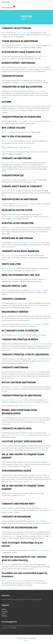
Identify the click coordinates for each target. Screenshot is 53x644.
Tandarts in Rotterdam (23, 33)
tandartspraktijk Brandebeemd (37, 344)
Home (23, 19)
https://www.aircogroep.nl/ (16, 147)
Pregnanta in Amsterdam (23, 204)
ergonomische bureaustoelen (34, 324)
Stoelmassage (9, 141)
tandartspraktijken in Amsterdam (14, 400)
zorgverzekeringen (7, 499)
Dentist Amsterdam (37, 290)
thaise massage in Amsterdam (29, 46)
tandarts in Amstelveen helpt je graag (17, 435)
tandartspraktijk (31, 180)
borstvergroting (12, 228)
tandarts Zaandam (23, 303)
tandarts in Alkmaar (11, 191)
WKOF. (23, 495)
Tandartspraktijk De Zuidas (12, 163)
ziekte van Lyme (12, 268)
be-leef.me (7, 564)
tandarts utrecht (36, 359)
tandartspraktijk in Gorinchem (26, 121)
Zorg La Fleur (12, 110)
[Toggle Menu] (49, 7)
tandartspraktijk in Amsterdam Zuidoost (29, 243)
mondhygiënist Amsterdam (36, 67)
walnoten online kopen (12, 217)
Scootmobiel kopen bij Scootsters (15, 581)
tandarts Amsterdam (19, 335)
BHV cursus (8, 132)
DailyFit (13, 536)
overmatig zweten (16, 387)
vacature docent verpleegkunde (38, 450)
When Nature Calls (9, 279)
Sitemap (4, 616)
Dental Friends (38, 91)
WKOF (6, 466)
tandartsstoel (22, 82)
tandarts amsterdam (32, 372)
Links (3, 614)
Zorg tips (5, 611)
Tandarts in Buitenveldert (26, 406)
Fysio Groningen (41, 550)
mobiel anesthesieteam (32, 420)
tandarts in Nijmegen (12, 255)
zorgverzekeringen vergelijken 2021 (22, 481)
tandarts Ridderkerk (40, 521)
